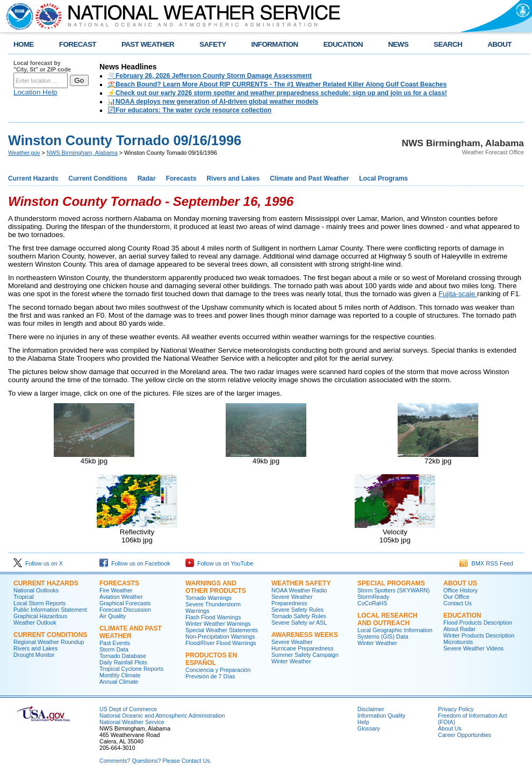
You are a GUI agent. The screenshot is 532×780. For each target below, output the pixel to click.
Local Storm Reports (39, 603)
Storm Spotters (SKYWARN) (394, 590)
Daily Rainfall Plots (123, 662)
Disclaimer (371, 709)
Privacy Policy (456, 709)
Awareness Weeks (305, 635)
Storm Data (114, 649)
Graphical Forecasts (125, 603)
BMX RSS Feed (486, 563)
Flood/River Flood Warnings (221, 643)
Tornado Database (123, 656)
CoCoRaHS (372, 603)
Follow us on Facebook (135, 563)
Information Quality (381, 715)
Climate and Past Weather (309, 178)
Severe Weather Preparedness (292, 600)
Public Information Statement (50, 610)
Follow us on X (38, 563)
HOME (24, 44)
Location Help (35, 92)
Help (363, 722)
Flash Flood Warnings (213, 617)
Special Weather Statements (222, 630)
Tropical (24, 597)
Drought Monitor (34, 655)
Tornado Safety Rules (299, 616)
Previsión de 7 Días (210, 676)
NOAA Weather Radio (299, 590)
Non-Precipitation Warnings (220, 636)
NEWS (398, 44)
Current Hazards (33, 178)
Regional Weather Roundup (49, 642)
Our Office (456, 597)
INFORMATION (275, 44)
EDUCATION (343, 44)
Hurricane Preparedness (303, 648)
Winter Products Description (479, 635)
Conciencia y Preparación (218, 670)
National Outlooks (36, 590)
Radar (147, 178)
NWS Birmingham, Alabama (82, 153)
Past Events (115, 643)
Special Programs (391, 583)
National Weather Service (132, 722)
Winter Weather (291, 661)
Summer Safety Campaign (305, 655)
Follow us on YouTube (219, 563)
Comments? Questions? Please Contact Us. (155, 761)
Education (462, 616)
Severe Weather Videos (473, 648)
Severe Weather (292, 642)
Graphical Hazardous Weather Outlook (40, 619)
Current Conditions (98, 178)
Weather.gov (24, 153)
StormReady (373, 597)
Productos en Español (211, 659)
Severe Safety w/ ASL (299, 622)
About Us (460, 583)
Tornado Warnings (209, 598)
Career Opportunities (465, 735)
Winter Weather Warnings (218, 624)
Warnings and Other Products (216, 587)
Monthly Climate (120, 675)
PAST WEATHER (148, 44)
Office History (461, 590)
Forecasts (181, 178)
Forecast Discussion (125, 610)
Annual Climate (119, 682)
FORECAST (78, 44)
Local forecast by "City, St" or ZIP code (42, 66)
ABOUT (499, 44)
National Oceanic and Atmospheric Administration (162, 715)
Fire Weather (116, 590)
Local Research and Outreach (387, 619)
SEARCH (448, 44)
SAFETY (213, 44)
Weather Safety (301, 583)
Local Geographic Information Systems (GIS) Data (395, 633)
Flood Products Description (478, 622)
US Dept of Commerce (128, 709)
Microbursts (458, 642)
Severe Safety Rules (297, 610)
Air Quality (113, 616)
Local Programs (383, 178)
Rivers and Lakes (233, 178)
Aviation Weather (121, 597)
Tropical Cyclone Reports (131, 669)
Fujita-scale (458, 294)
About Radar (459, 629)
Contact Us (458, 603)
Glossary (369, 728)
